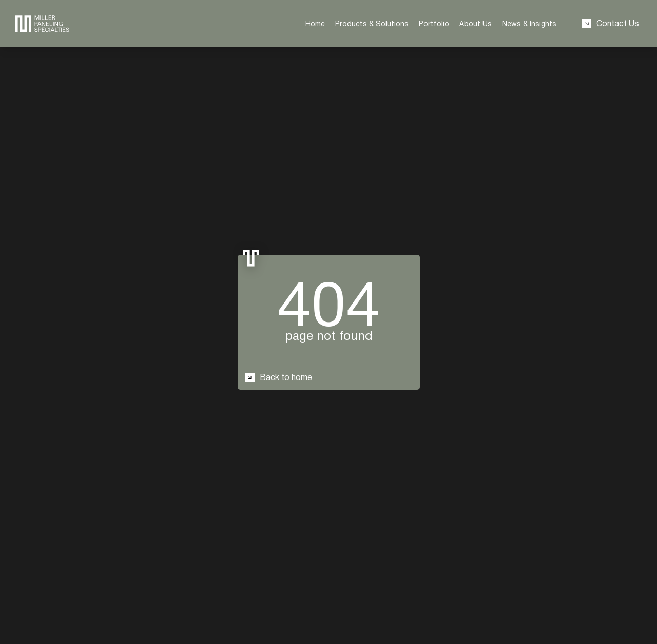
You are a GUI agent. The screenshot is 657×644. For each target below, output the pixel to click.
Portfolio (434, 24)
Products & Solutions (372, 24)
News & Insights (529, 24)
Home (315, 24)
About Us (476, 24)
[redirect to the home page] (42, 24)
